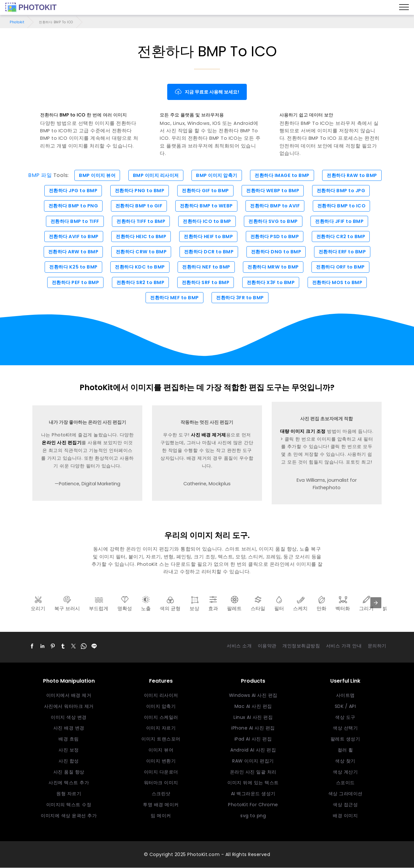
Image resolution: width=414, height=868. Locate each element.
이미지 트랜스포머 (161, 739)
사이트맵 (345, 696)
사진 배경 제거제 (208, 435)
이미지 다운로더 (161, 772)
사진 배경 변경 (69, 729)
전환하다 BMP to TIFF (72, 221)
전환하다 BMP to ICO (344, 206)
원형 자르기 (69, 794)
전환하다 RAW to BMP (355, 175)
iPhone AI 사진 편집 (253, 729)
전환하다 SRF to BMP (206, 283)
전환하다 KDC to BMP (139, 267)
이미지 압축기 (161, 707)
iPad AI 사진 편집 (253, 739)
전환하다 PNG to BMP (138, 191)
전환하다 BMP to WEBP (206, 206)
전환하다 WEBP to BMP (274, 191)
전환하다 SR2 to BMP (139, 283)
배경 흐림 (69, 739)
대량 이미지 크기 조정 (303, 432)
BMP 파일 (36, 175)
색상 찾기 (345, 761)
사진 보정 (69, 750)
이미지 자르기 (161, 729)
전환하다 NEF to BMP (206, 267)
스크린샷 (161, 794)
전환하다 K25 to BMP (71, 267)
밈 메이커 (161, 816)
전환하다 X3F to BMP (272, 283)
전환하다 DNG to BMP (278, 252)
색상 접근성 (345, 805)
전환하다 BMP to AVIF (276, 206)
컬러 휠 (345, 750)
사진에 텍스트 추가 (69, 783)
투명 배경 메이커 (161, 805)
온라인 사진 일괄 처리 (253, 772)
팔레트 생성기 (345, 739)
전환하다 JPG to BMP (71, 191)
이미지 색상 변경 (69, 718)
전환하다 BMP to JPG (344, 191)
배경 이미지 (345, 816)
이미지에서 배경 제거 (69, 696)
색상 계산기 (345, 772)
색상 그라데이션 (345, 794)
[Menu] (404, 7)
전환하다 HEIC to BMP (140, 236)
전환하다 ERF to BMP (345, 252)
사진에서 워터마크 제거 (69, 707)
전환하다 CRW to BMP (140, 252)
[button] (32, 646)
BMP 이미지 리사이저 (154, 175)
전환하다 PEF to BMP (73, 283)
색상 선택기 (345, 729)
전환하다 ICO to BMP (207, 221)
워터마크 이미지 (161, 783)
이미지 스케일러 (161, 718)
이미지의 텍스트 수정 (69, 805)
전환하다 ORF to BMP (343, 267)
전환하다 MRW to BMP (274, 267)
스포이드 (345, 783)
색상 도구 (345, 718)
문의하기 (377, 646)
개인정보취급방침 (301, 646)
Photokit (17, 22)
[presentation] (376, 603)
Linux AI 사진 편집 (253, 718)
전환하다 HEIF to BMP (208, 236)
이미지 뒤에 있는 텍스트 (253, 783)
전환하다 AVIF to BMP (71, 236)
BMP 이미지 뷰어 (94, 175)
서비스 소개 (239, 646)
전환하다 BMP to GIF (138, 206)
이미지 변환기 (161, 761)
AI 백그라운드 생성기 (253, 794)
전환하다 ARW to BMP (71, 252)
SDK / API (345, 707)
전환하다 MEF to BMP (174, 298)
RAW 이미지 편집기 (253, 761)
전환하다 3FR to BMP (241, 298)
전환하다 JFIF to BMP (342, 221)
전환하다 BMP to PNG (71, 206)
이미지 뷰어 (161, 750)
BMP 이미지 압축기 (217, 175)
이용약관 (267, 646)
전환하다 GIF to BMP (205, 191)
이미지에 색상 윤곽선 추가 (69, 816)
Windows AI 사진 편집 (253, 696)
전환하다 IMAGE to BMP (284, 175)
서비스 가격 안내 (344, 646)
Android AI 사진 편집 (253, 750)
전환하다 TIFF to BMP (140, 221)
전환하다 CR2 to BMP (343, 236)
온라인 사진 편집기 (62, 443)
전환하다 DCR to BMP (209, 252)
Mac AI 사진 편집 (253, 707)
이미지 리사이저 (161, 696)
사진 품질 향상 (69, 772)
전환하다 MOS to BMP (340, 283)
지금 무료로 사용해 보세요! (207, 92)
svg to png (253, 816)
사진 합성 (69, 761)
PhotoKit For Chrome (253, 805)
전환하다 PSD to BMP (276, 236)
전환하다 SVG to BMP (274, 221)
